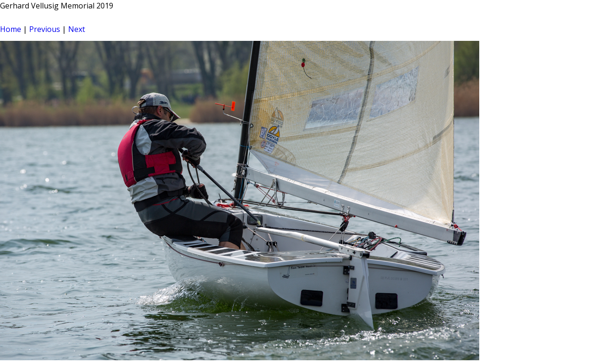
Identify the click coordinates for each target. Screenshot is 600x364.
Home (11, 29)
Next (77, 29)
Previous (45, 29)
